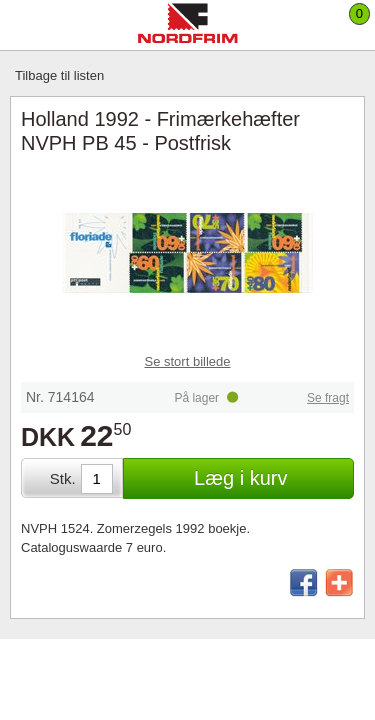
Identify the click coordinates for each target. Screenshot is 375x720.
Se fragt (328, 398)
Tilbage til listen (59, 75)
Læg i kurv (240, 478)
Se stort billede (188, 361)
